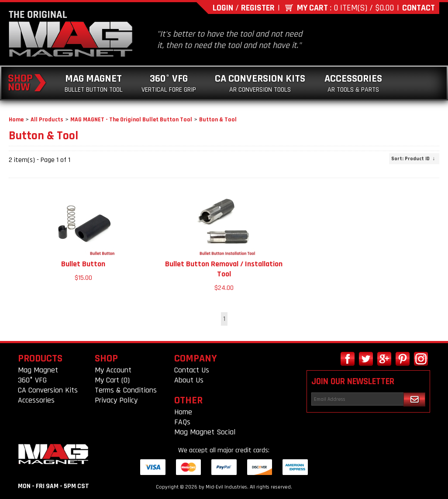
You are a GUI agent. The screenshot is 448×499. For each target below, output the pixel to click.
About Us (189, 380)
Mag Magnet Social (205, 432)
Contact (419, 8)
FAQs (182, 422)
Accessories (353, 83)
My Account (113, 370)
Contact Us (192, 370)
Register (258, 8)
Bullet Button (83, 264)
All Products (47, 120)
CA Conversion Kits (260, 83)
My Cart (312, 8)
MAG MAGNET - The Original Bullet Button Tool (131, 120)
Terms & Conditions (126, 390)
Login (223, 8)
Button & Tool (218, 120)
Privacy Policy (116, 400)
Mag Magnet (94, 83)
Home (16, 120)
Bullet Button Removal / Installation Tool (224, 269)
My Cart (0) (112, 380)
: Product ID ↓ (413, 159)
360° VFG (169, 83)
